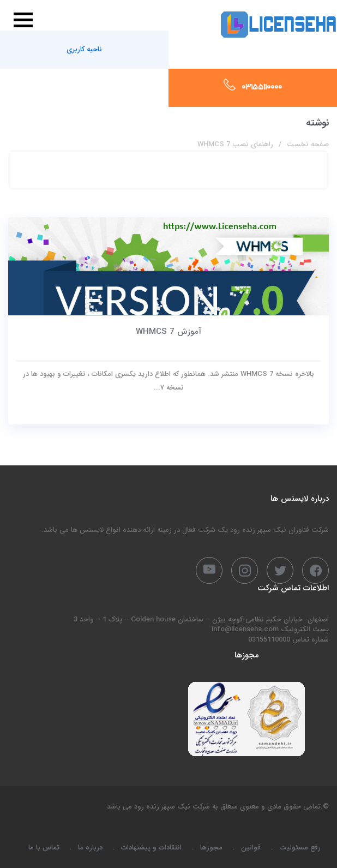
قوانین (251, 848)
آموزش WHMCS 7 (168, 332)
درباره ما (90, 848)
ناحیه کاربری (84, 49)
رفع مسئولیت (300, 848)
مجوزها (211, 848)
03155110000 (262, 88)
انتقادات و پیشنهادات (151, 848)
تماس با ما (44, 848)
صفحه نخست (308, 144)
